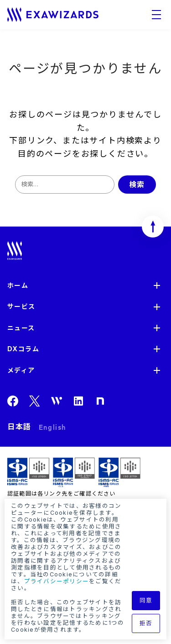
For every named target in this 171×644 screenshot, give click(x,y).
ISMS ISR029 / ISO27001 (28, 472)
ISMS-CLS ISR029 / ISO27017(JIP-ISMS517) (74, 472)
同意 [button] (146, 600)
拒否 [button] (146, 623)
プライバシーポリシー (57, 581)
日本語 (19, 427)
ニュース (21, 328)
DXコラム (23, 349)
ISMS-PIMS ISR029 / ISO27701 (119, 472)
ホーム (18, 285)
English (52, 427)
